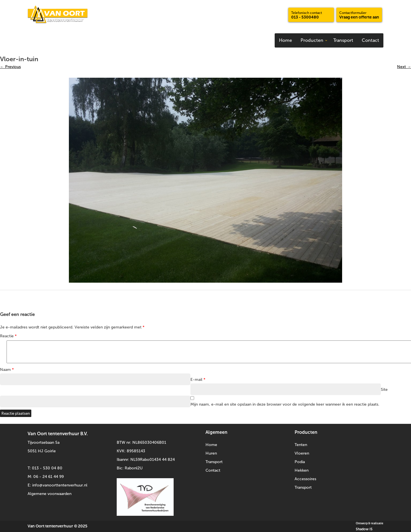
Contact (370, 40)
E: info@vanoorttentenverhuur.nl (57, 485)
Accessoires (305, 479)
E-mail (198, 380)
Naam (7, 370)
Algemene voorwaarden (50, 494)
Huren (211, 453)
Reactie (8, 336)
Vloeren (302, 453)
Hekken (302, 470)
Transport (343, 40)
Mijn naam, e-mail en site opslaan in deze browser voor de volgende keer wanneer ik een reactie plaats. (285, 404)
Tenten (301, 445)
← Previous (10, 67)
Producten (312, 40)
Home (285, 40)
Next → (404, 67)
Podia (300, 462)
